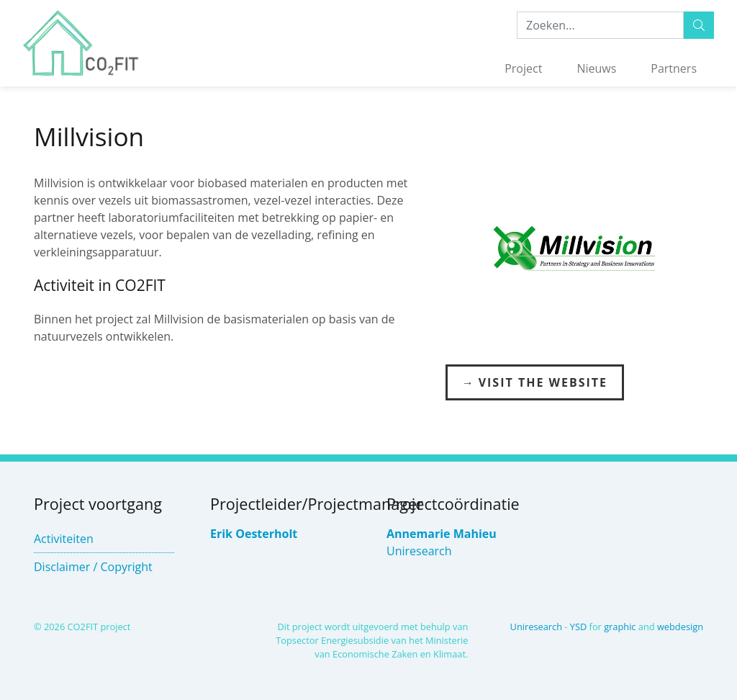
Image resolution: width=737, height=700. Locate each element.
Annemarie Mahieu (442, 534)
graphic (620, 627)
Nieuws (596, 68)
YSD (578, 627)
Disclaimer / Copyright (93, 567)
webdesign (680, 627)
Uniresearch (419, 551)
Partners (674, 68)
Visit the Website (543, 382)
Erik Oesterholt (254, 534)
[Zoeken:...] (600, 25)
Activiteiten (64, 539)
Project (523, 68)
